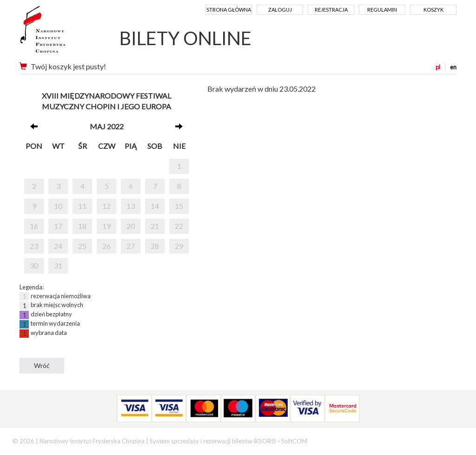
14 (155, 206)
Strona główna (229, 10)
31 (58, 265)
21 (155, 226)
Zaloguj (280, 10)
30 (34, 265)
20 (131, 226)
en (453, 67)
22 (179, 226)
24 (58, 246)
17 (58, 226)
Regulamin (382, 10)
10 (58, 206)
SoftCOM (294, 441)
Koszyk (433, 10)
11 (82, 206)
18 (82, 226)
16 (34, 226)
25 (82, 246)
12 (106, 206)
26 (106, 246)
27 (131, 246)
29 (179, 246)
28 (155, 246)
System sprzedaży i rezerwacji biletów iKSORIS (213, 441)
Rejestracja (331, 10)
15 (179, 206)
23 (34, 246)
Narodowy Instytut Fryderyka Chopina (60, 33)
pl (438, 67)
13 (131, 206)
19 (106, 226)
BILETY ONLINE (185, 38)
